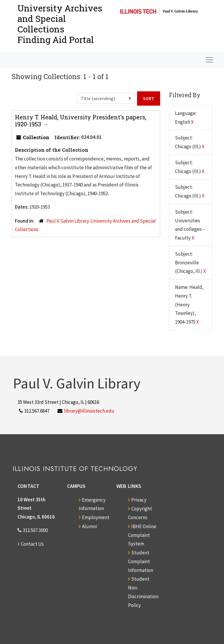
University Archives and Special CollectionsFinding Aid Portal (60, 24)
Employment (96, 517)
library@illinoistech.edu (89, 411)
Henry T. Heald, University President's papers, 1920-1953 (81, 121)
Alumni (89, 526)
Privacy (139, 500)
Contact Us (32, 544)
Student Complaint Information (141, 561)
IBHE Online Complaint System (142, 535)
